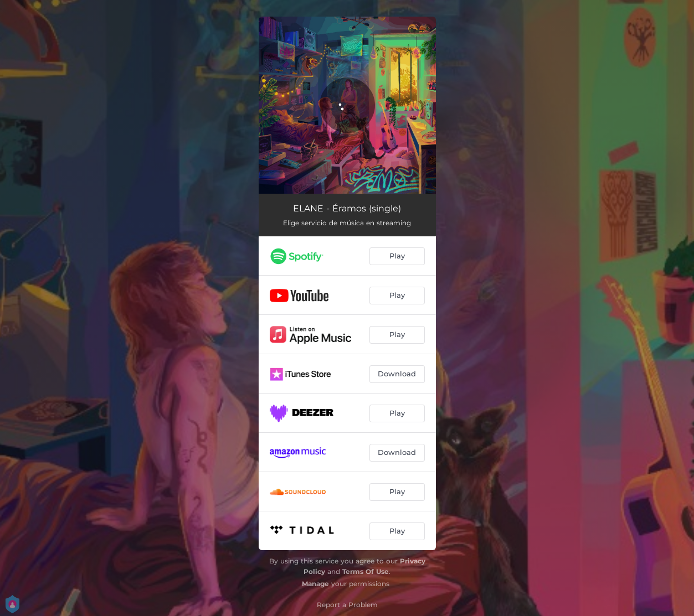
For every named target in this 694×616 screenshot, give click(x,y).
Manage (315, 584)
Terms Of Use (366, 571)
